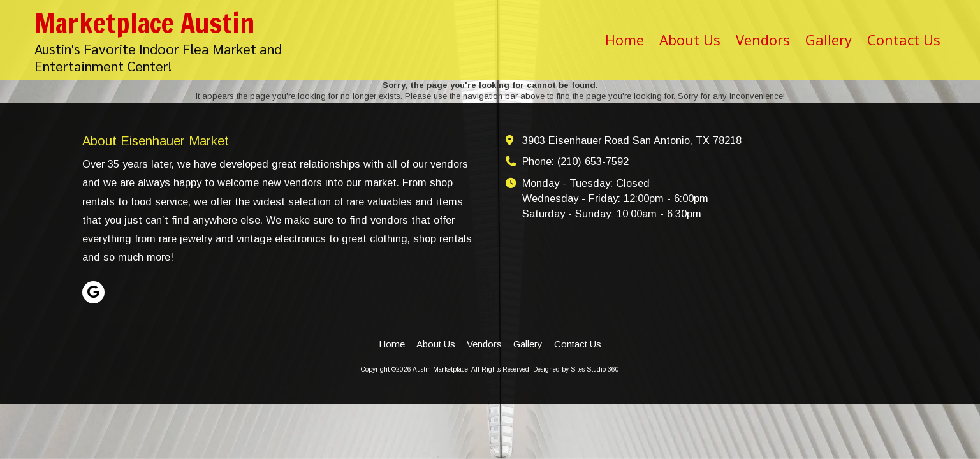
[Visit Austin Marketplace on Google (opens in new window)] (93, 292)
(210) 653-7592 (593, 161)
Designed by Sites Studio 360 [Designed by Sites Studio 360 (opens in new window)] (576, 369)
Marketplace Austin (144, 23)
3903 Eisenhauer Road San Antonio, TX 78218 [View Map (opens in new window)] (632, 140)
